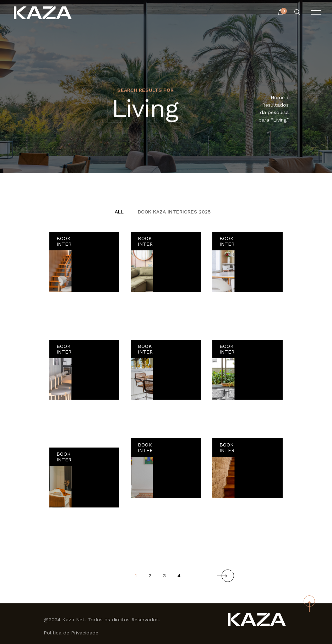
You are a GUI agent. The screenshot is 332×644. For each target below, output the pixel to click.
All (119, 212)
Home (278, 98)
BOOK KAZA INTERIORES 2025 (174, 212)
